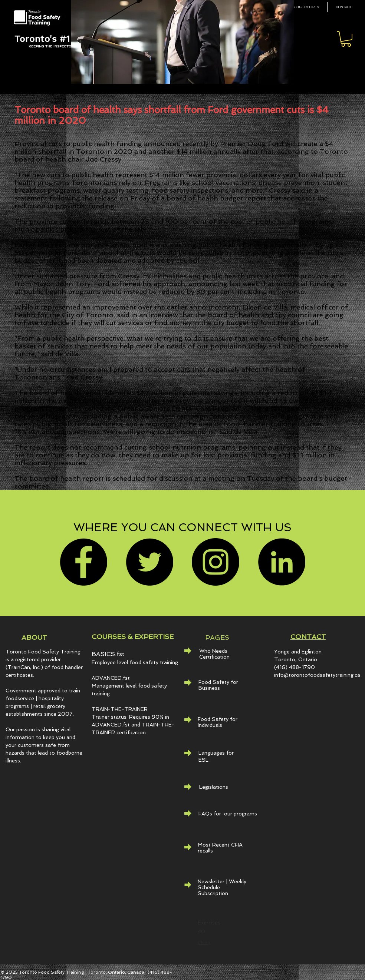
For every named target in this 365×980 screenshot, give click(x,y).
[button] (346, 39)
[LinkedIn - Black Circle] (282, 562)
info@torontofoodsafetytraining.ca (317, 675)
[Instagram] (216, 562)
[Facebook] (83, 562)
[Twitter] (149, 562)
